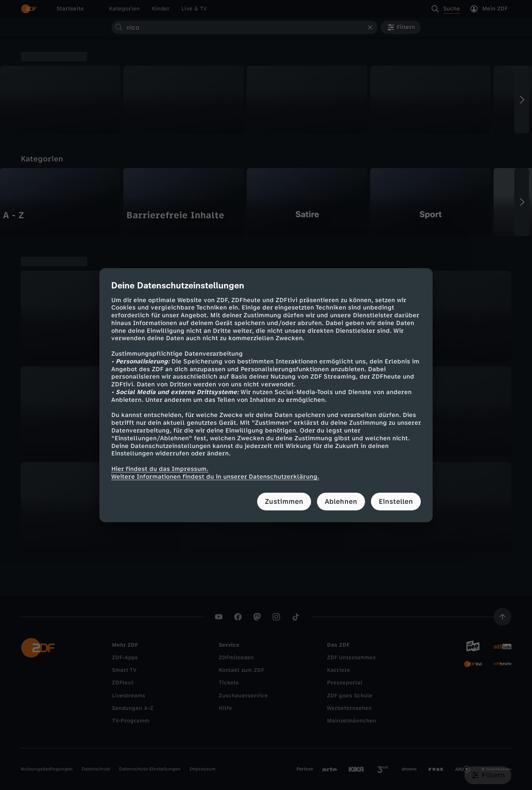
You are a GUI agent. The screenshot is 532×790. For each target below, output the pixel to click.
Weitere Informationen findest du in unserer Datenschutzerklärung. (215, 477)
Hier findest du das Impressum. (160, 469)
